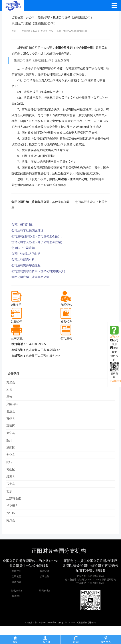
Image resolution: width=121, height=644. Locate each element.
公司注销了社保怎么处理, (28, 230)
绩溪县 (12, 489)
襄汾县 (12, 415)
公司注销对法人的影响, (26, 254)
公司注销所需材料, (23, 260)
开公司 (30, 17)
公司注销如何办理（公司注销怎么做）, (37, 236)
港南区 (12, 456)
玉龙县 (12, 497)
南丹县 (12, 538)
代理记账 (45, 589)
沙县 (11, 391)
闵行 (11, 473)
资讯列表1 (44, 17)
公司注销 (45, 595)
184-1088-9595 (36, 344)
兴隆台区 (14, 407)
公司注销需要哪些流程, (26, 265)
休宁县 (12, 440)
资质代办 (17, 600)
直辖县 (12, 424)
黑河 (11, 399)
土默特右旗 (15, 514)
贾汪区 (12, 530)
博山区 (12, 481)
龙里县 (12, 383)
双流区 (12, 432)
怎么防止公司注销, (23, 248)
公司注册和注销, (22, 225)
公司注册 (17, 589)
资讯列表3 (45, 609)
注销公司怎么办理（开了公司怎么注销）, (38, 242)
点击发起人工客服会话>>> (43, 350)
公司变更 (17, 595)
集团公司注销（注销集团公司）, (32, 277)
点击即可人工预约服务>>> (43, 356)
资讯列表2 (16, 609)
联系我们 (17, 614)
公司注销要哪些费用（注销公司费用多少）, (39, 271)
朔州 (11, 448)
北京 (11, 505)
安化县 (12, 464)
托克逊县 (14, 522)
